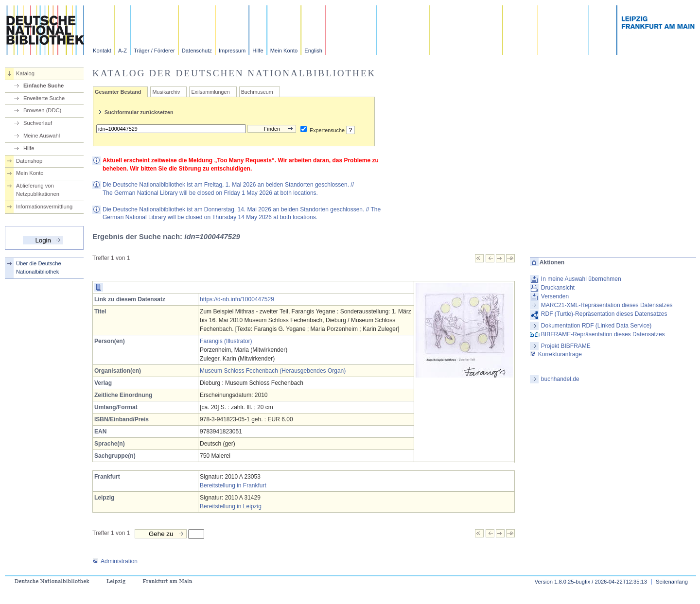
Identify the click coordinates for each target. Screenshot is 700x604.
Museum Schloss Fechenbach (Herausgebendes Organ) (273, 371)
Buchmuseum (257, 92)
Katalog (25, 73)
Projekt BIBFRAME (566, 346)
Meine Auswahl (42, 136)
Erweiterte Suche (44, 98)
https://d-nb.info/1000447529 (237, 299)
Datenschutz (197, 51)
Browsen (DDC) (42, 110)
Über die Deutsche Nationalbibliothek (39, 267)
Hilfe (258, 51)
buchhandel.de (560, 379)
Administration (115, 561)
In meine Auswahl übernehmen (581, 279)
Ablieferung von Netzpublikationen (38, 190)
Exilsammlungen (210, 92)
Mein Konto (284, 51)
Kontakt (102, 51)
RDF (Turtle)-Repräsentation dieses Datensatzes (604, 314)
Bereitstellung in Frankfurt (233, 485)
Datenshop (29, 161)
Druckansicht (558, 288)
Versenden (555, 296)
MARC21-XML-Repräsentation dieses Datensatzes (607, 305)
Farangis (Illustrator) (226, 341)
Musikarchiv (166, 92)
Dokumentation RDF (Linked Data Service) (596, 326)
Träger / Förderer (154, 51)
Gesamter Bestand (118, 92)
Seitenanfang (672, 582)
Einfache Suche (44, 86)
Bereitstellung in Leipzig (231, 506)
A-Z (122, 51)
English (313, 51)
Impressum (232, 51)
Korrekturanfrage (556, 354)
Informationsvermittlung (44, 207)
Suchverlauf (38, 123)
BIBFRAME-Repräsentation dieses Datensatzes (603, 334)
